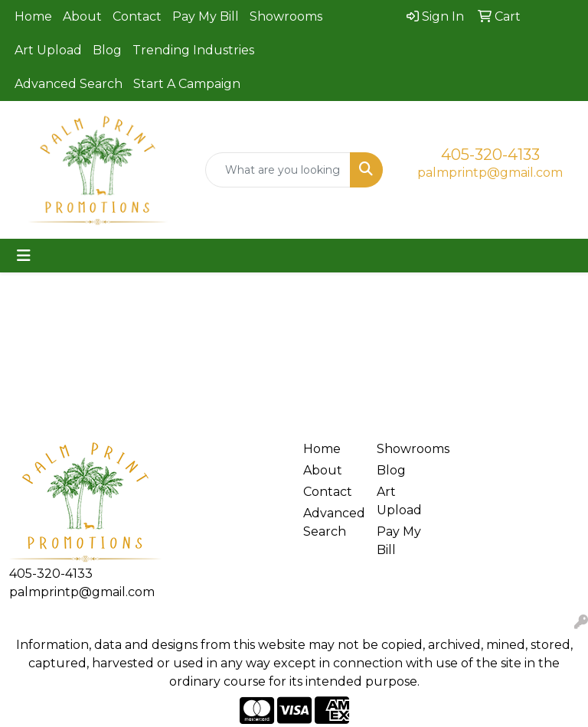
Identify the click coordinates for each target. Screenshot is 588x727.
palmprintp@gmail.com (490, 173)
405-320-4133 (490, 155)
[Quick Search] (278, 170)
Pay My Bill (206, 16)
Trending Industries (193, 50)
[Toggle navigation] (24, 256)
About (82, 16)
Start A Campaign (187, 84)
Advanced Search (69, 84)
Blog (107, 50)
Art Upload (48, 50)
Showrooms (286, 16)
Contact (137, 16)
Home (33, 16)
